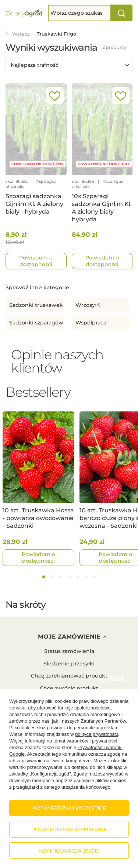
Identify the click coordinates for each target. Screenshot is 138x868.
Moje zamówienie (69, 637)
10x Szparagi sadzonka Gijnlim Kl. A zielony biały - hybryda (102, 208)
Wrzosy (85, 305)
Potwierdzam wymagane (69, 829)
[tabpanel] (38, 489)
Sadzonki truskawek (36, 305)
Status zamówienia (69, 651)
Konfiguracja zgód (69, 851)
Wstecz (18, 34)
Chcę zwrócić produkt (69, 688)
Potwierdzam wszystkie (69, 808)
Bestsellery (38, 392)
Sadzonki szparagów (36, 323)
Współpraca (91, 323)
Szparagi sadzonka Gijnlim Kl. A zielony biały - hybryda (34, 204)
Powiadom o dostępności (36, 261)
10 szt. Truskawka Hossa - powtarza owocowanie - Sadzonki (38, 518)
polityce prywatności (96, 734)
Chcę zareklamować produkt (69, 676)
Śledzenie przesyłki (69, 664)
